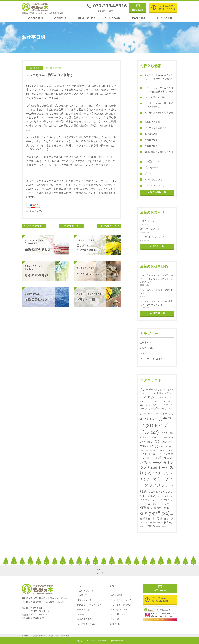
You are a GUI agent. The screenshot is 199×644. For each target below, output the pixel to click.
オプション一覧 (84, 600)
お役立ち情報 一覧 (157, 192)
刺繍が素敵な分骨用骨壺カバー (156, 154)
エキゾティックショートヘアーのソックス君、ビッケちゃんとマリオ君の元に (156, 279)
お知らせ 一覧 (157, 246)
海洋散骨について (151, 180)
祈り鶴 (146, 174)
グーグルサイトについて (152, 237)
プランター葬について (153, 168)
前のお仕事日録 (35, 226)
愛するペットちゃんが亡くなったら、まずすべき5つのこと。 (156, 79)
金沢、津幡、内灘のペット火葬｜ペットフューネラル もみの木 (35, 7)
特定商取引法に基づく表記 (59, 636)
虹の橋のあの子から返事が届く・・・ (156, 114)
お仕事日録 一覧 (72, 226)
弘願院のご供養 (150, 122)
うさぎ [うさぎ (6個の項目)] (146, 389)
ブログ (113, 591)
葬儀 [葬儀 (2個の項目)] (143, 526)
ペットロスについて (152, 186)
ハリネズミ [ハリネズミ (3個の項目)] (147, 437)
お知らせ (144, 353)
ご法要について (150, 162)
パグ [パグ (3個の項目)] (157, 437)
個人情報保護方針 (39, 636)
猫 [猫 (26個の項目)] (163, 513)
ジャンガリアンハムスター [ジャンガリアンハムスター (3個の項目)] (156, 414)
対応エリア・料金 (87, 18)
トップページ (83, 586)
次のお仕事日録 (108, 226)
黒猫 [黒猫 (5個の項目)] (151, 526)
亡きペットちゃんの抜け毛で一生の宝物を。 (156, 105)
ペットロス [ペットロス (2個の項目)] (161, 450)
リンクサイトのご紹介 (151, 359)
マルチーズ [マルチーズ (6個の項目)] (157, 463)
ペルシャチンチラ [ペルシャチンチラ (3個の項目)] (161, 454)
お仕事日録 (35, 68)
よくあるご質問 (164, 18)
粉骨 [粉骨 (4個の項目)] (168, 522)
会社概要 (25, 636)
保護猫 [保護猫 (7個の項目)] (147, 508)
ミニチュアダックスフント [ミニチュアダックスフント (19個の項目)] (157, 485)
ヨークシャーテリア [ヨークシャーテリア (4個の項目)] (160, 504)
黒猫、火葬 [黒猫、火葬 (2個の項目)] (162, 526)
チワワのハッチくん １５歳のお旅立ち (157, 292)
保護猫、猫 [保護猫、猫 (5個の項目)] (162, 508)
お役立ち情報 (138, 18)
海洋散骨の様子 (150, 134)
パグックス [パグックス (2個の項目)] (167, 437)
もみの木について (35, 18)
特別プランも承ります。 (154, 128)
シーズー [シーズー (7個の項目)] (156, 409)
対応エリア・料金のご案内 (89, 605)
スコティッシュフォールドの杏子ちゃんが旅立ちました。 (156, 303)
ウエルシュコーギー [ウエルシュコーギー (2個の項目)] (161, 401)
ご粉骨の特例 (149, 140)
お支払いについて (85, 614)
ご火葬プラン (61, 18)
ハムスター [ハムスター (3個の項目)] (166, 433)
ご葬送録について (149, 221)
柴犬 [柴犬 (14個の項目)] (148, 514)
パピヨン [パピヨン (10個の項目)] (150, 442)
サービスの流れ (112, 18)
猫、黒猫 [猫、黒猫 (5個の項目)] (159, 519)
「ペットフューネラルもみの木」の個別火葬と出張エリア (157, 90)
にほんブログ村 (35, 211)
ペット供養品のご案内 (153, 97)
